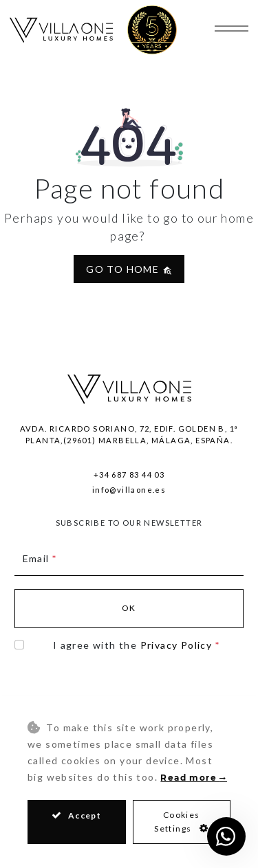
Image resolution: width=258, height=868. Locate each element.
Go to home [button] (129, 269)
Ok (129, 608)
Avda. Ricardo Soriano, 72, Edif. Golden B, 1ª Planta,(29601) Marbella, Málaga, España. (129, 434)
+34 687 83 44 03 (129, 475)
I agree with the (136, 645)
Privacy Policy (176, 645)
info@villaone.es (129, 490)
